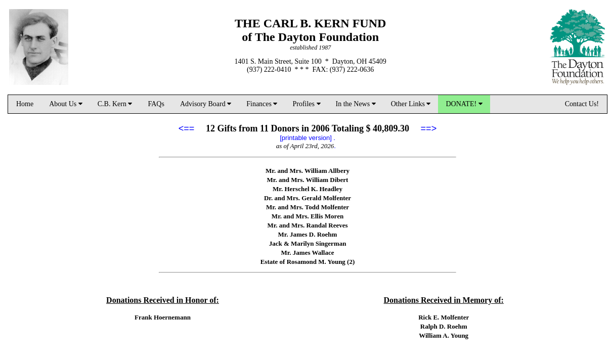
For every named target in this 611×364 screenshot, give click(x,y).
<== (187, 128)
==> (429, 128)
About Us (66, 104)
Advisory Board (206, 104)
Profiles (306, 104)
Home (25, 104)
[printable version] (306, 138)
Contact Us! (582, 104)
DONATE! (464, 104)
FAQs (156, 104)
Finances (262, 104)
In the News (356, 104)
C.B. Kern (115, 104)
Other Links (411, 104)
